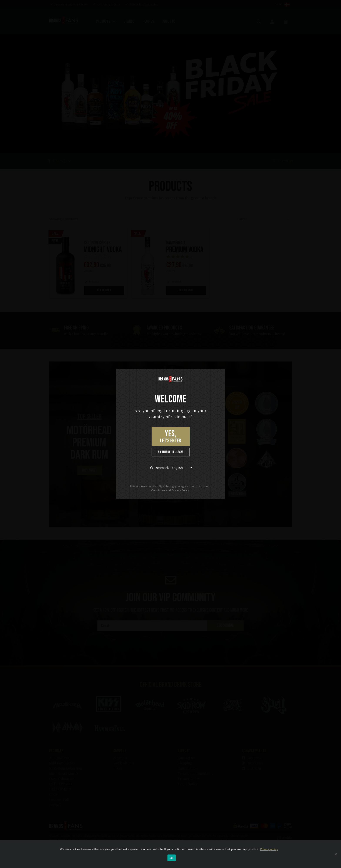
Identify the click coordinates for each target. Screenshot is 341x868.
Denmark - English (167, 468)
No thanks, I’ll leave (171, 452)
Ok (171, 858)
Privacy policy (269, 849)
